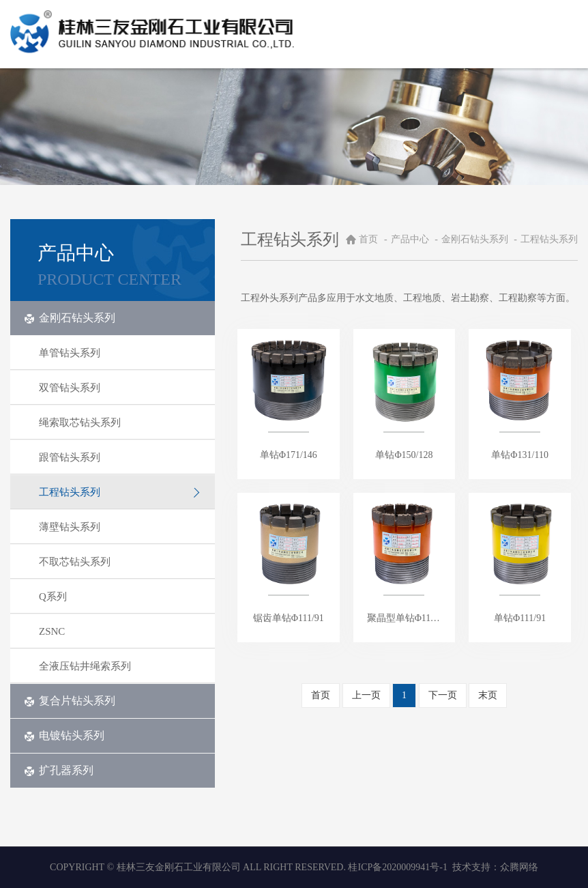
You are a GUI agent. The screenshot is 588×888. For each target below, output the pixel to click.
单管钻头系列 (120, 353)
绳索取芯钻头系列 (120, 422)
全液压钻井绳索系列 (120, 666)
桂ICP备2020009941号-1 (397, 867)
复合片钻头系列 (70, 701)
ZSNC (120, 631)
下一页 (443, 695)
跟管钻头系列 (120, 457)
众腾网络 (519, 867)
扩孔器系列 (59, 770)
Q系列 (120, 597)
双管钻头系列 (120, 388)
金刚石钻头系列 (70, 318)
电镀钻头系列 (64, 735)
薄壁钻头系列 (120, 527)
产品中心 (411, 239)
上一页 (366, 695)
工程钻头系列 (120, 492)
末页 (488, 695)
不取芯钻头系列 (120, 562)
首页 (368, 239)
